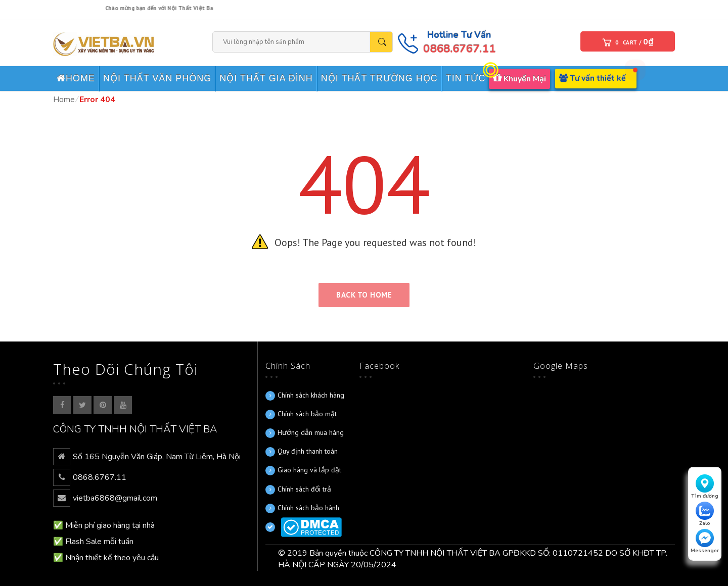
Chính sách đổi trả (304, 489)
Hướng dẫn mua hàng (311, 432)
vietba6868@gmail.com (115, 498)
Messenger (705, 542)
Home (64, 100)
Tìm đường (705, 487)
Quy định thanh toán (308, 451)
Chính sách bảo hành (308, 508)
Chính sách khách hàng (311, 395)
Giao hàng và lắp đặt (309, 470)
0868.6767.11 (461, 49)
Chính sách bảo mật (307, 414)
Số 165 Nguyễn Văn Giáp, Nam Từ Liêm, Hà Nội (157, 457)
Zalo (705, 514)
